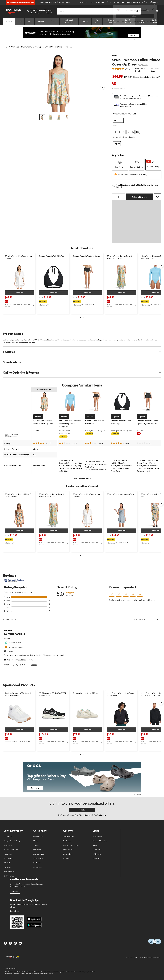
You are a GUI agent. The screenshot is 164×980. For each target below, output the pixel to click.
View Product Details (140, 70)
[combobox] (147, 620)
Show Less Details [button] (82, 478)
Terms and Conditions (100, 841)
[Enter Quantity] (119, 197)
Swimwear (26, 47)
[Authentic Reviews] (15, 581)
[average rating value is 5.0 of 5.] (120, 69)
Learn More (53, 2)
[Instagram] (15, 943)
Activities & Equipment (69, 21)
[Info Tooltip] (159, 77)
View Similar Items (155, 70)
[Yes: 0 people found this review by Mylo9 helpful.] (16, 665)
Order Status (113, 2)
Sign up (15, 891)
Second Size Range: (121, 137)
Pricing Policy (97, 854)
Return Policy (97, 858)
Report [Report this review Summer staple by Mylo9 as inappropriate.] (34, 665)
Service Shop (8, 845)
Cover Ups (38, 47)
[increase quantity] (123, 197)
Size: (115, 125)
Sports (54, 21)
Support (84, 2)
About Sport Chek (69, 836)
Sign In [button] (154, 2)
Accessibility (97, 850)
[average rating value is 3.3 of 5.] (93, 443)
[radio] (118, 120)
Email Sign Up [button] (97, 2)
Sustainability (67, 854)
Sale (114, 83)
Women (9, 21)
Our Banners (38, 867)
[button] (19, 293)
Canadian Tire (38, 836)
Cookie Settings (9, 876)
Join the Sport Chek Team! (71, 845)
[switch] (8, 436)
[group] (19, 301)
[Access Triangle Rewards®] (136, 2)
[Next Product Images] (102, 88)
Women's (15, 47)
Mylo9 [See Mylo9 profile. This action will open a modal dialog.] (7, 638)
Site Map (95, 845)
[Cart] (157, 11)
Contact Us (7, 867)
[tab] (120, 165)
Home (6, 47)
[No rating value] (143, 443)
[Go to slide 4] (67, 117)
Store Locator (8, 858)
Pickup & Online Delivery (12, 841)
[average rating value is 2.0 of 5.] (67, 443)
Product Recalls (9, 872)
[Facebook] (5, 943)
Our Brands (67, 841)
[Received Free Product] (14, 647)
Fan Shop (97, 21)
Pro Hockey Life (39, 854)
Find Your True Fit (64, 2)
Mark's (36, 841)
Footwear (41, 21)
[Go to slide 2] (50, 117)
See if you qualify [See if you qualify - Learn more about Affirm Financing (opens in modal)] (127, 106)
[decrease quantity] (115, 197)
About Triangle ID (69, 850)
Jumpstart (66, 858)
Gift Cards (7, 863)
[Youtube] (20, 943)
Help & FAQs (8, 854)
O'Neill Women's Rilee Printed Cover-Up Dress (136, 62)
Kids (29, 21)
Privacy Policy (97, 836)
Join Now (150, 21)
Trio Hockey (37, 863)
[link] (122, 69)
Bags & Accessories (111, 21)
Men (20, 21)
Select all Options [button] (139, 197)
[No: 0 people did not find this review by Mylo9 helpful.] (23, 665)
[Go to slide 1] (42, 117)
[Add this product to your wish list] (157, 197)
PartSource (37, 850)
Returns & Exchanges (11, 850)
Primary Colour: (119, 114)
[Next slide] (161, 266)
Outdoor (85, 21)
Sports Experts (38, 858)
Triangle (36, 845)
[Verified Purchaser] (13, 643)
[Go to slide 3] (59, 117)
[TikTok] (10, 943)
